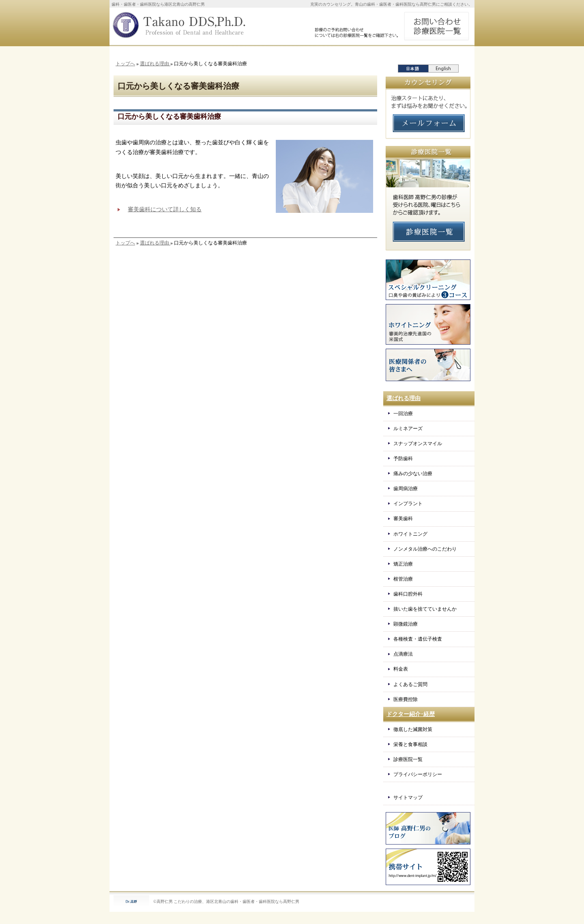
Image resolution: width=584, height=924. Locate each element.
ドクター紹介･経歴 (411, 714)
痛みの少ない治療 (413, 474)
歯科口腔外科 (408, 594)
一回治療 (403, 414)
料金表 (401, 669)
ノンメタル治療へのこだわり (425, 549)
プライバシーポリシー (418, 774)
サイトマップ (408, 798)
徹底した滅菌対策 (413, 729)
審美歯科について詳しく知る (165, 209)
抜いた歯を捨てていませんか (425, 609)
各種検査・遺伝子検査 (418, 639)
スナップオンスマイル (418, 444)
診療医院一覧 (408, 759)
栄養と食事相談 (410, 744)
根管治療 (403, 579)
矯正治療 (403, 564)
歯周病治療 (406, 489)
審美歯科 (403, 519)
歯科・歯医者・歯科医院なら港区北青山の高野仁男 (158, 4)
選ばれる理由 (155, 64)
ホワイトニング (410, 534)
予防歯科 (403, 459)
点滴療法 (403, 654)
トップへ (125, 64)
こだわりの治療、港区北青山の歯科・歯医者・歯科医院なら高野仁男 (236, 901)
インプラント (408, 504)
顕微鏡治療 (406, 624)
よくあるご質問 (410, 684)
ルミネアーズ (408, 429)
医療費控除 (406, 699)
